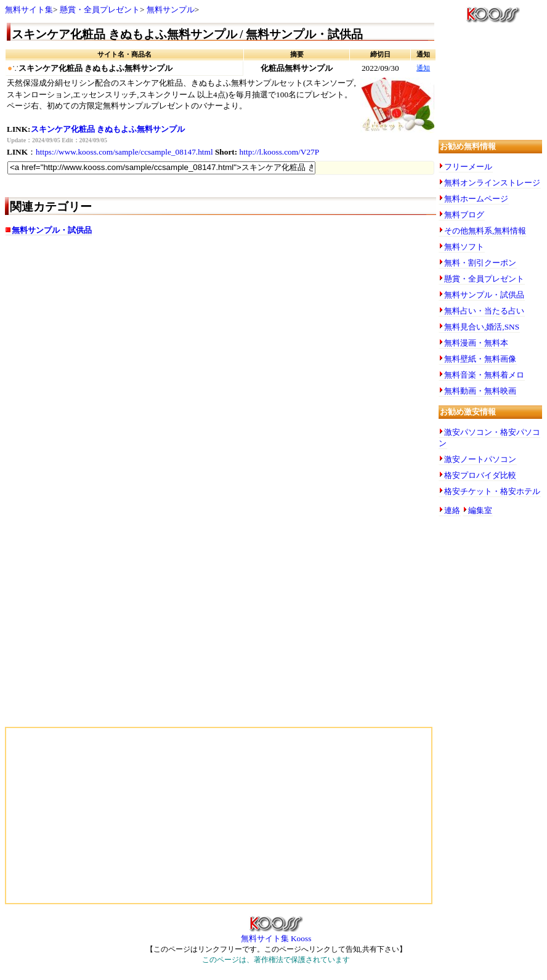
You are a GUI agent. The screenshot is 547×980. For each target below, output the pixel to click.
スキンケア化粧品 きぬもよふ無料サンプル (108, 129)
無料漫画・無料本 (476, 343)
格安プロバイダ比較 (480, 475)
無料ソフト (464, 247)
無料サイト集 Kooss (276, 934)
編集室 (480, 510)
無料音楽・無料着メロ (484, 375)
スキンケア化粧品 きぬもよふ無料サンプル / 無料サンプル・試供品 (187, 34)
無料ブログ (464, 215)
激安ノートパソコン (480, 459)
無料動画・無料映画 (480, 391)
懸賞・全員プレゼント (100, 10)
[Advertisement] (128, 342)
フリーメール (468, 167)
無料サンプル (171, 10)
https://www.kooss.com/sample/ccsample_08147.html (124, 152)
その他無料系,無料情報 (485, 231)
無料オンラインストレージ (492, 183)
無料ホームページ (476, 199)
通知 (423, 68)
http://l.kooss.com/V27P (280, 152)
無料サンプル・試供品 (52, 230)
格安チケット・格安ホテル (492, 491)
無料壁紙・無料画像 (480, 359)
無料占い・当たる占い (484, 311)
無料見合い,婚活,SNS (482, 327)
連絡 (452, 510)
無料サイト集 (29, 10)
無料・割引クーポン (480, 263)
